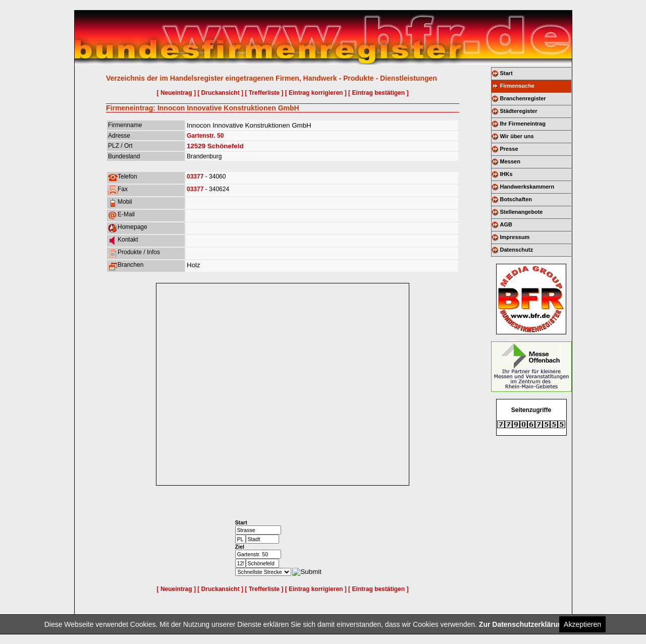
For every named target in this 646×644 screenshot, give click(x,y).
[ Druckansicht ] (220, 93)
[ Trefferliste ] (264, 93)
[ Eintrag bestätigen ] (378, 93)
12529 (196, 146)
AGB (506, 224)
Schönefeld (226, 146)
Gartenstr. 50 (205, 136)
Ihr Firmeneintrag (523, 124)
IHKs (506, 174)
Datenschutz (517, 250)
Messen (510, 161)
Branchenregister (523, 98)
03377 (195, 177)
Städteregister (519, 111)
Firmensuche (517, 86)
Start (506, 73)
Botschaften (516, 199)
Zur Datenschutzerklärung (523, 624)
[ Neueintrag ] (176, 93)
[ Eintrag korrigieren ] (316, 93)
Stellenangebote (522, 212)
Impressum (515, 237)
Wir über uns (517, 136)
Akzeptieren (582, 624)
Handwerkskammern (527, 187)
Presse (509, 149)
